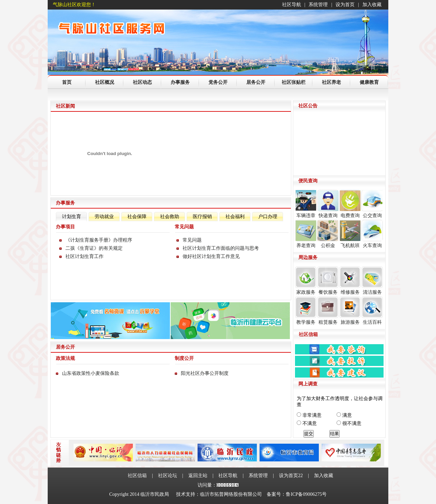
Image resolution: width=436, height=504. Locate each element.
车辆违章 (306, 204)
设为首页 (345, 5)
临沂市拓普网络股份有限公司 (231, 494)
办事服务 (180, 82)
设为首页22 (291, 476)
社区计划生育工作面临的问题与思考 (221, 248)
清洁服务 (372, 281)
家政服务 (306, 281)
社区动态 (142, 82)
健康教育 (369, 82)
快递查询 (328, 204)
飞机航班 (350, 234)
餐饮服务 (328, 281)
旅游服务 (350, 311)
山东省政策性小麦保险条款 (91, 373)
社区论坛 (168, 476)
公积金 (328, 234)
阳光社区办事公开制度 (205, 373)
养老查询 (306, 234)
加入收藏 (372, 5)
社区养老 (331, 82)
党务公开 (218, 82)
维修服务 (350, 281)
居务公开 (256, 82)
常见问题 (192, 240)
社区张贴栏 (294, 82)
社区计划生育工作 (84, 256)
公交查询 (372, 204)
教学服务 (306, 311)
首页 (67, 82)
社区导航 (292, 5)
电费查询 (350, 204)
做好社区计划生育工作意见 (211, 256)
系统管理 (318, 5)
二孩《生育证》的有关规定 (94, 248)
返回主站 (198, 476)
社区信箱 (137, 476)
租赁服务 (328, 311)
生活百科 (372, 311)
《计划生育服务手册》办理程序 (99, 240)
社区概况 (105, 82)
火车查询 (372, 234)
